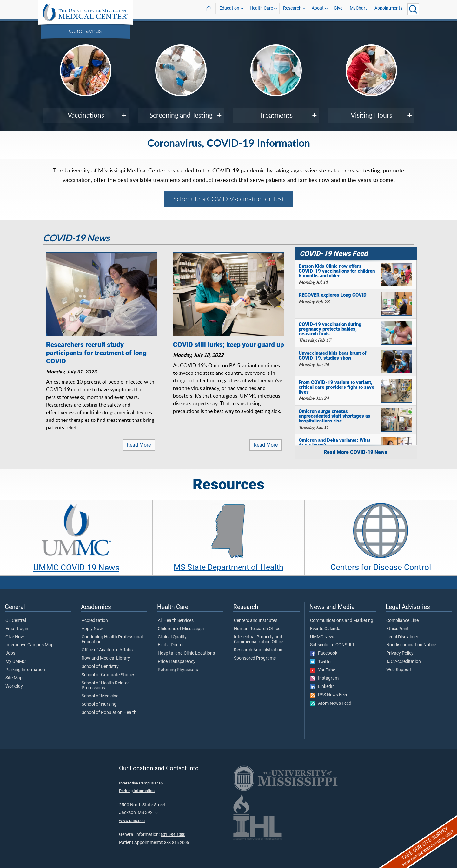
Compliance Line (402, 621)
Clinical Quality (172, 637)
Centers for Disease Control (381, 567)
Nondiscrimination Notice (411, 645)
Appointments (388, 9)
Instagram (324, 678)
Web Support (399, 670)
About (318, 9)
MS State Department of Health (228, 567)
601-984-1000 (173, 834)
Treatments (276, 115)
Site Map (14, 678)
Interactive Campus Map (30, 645)
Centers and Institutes (256, 621)
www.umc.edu (132, 821)
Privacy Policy (400, 653)
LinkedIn (322, 687)
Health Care (261, 9)
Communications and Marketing (342, 621)
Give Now (15, 637)
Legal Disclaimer (402, 637)
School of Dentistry (100, 667)
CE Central (16, 621)
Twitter (321, 662)
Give (338, 9)
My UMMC (16, 662)
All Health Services (176, 621)
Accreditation (95, 621)
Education (229, 9)
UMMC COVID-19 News (76, 568)
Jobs (10, 653)
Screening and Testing (181, 115)
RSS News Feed (329, 695)
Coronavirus (85, 30)
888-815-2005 (176, 842)
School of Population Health (109, 713)
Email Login (17, 629)
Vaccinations (86, 115)
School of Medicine (100, 696)
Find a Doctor (171, 645)
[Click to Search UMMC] (413, 9)
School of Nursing (99, 704)
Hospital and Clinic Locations (186, 653)
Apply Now (92, 629)
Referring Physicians (178, 670)
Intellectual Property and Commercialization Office (258, 640)
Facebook (324, 653)
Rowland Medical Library (106, 658)
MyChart (358, 9)
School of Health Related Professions (106, 686)
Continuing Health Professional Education (112, 640)
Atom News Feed (331, 703)
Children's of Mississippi (181, 629)
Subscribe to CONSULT (332, 645)
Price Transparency (177, 662)
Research (292, 9)
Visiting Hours (371, 115)
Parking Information (25, 670)
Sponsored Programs (255, 658)
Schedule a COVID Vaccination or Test (229, 199)
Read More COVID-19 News (355, 452)
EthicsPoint (397, 629)
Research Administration (258, 650)
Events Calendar (326, 629)
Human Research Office (257, 629)
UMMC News (323, 637)
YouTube (323, 670)
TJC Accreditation (404, 662)
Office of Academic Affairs (107, 650)
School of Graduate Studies (108, 675)
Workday (14, 686)
